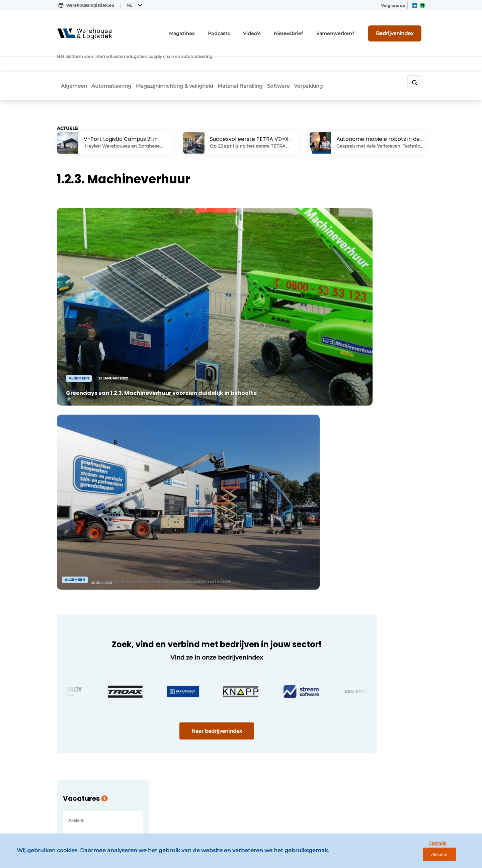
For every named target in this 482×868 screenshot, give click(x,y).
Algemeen (70, 59)
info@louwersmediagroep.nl (385, 675)
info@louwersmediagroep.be (385, 775)
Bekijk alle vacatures (368, 440)
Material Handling (255, 59)
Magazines (209, 29)
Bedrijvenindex (400, 29)
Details (425, 857)
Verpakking (335, 59)
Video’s (272, 29)
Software (299, 59)
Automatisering (114, 59)
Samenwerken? (346, 29)
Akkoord (457, 857)
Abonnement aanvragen (179, 644)
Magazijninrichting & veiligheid (183, 59)
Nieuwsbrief (305, 29)
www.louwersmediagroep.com (388, 809)
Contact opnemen (171, 658)
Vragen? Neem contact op (370, 558)
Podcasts (242, 29)
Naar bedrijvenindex (184, 477)
